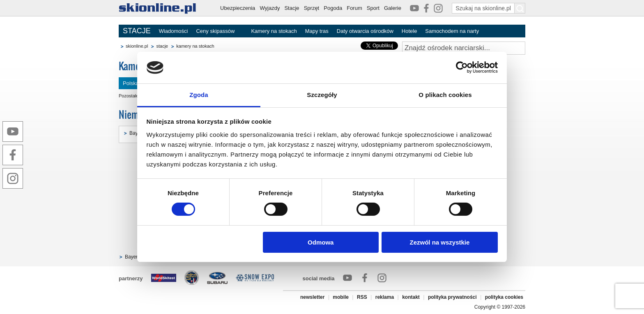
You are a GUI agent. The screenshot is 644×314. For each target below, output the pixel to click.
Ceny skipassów (215, 31)
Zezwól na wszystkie (439, 242)
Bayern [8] (136, 257)
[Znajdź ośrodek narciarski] (464, 48)
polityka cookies (504, 297)
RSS (362, 297)
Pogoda (333, 8)
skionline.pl (137, 46)
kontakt (411, 297)
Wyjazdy (270, 8)
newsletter (312, 297)
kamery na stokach (195, 46)
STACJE (137, 31)
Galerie (393, 8)
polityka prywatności (452, 297)
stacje (162, 46)
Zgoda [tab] (199, 95)
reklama (385, 297)
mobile (341, 297)
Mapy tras (317, 31)
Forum (354, 8)
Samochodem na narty (452, 31)
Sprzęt (312, 8)
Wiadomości (174, 31)
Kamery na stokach (274, 31)
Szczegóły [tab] (322, 95)
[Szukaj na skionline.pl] (520, 8)
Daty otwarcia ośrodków (365, 31)
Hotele (409, 31)
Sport (373, 8)
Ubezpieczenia (238, 8)
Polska (131, 83)
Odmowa (321, 242)
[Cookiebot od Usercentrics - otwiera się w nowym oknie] (462, 67)
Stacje (292, 8)
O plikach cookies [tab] (445, 95)
